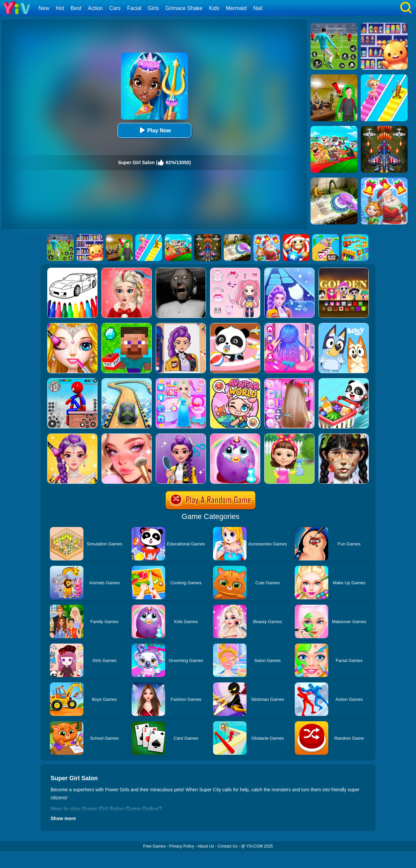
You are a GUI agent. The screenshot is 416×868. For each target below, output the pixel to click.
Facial (134, 8)
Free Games (154, 846)
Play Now (154, 130)
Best (76, 8)
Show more (63, 818)
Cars (115, 8)
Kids (214, 8)
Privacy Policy (182, 846)
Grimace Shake (184, 8)
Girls (154, 8)
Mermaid (236, 8)
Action (95, 8)
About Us (206, 846)
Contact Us (228, 846)
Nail (258, 8)
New (44, 8)
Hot (60, 8)
